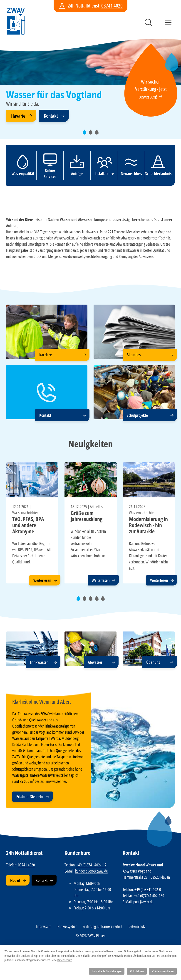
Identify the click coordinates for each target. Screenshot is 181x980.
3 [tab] (98, 134)
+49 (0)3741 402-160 (149, 896)
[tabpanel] (90, 80)
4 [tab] (98, 600)
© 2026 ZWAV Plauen (90, 936)
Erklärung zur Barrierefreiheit (103, 926)
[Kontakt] (47, 392)
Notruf (15, 880)
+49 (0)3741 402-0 (148, 889)
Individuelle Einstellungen (107, 971)
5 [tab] (104, 600)
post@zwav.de (143, 902)
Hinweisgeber (67, 926)
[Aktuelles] (134, 332)
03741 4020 (112, 6)
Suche (148, 23)
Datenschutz (137, 926)
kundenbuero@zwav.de (91, 871)
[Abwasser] (91, 649)
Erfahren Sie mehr (30, 797)
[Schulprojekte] (134, 392)
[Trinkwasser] (32, 649)
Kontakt (51, 116)
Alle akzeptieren (163, 971)
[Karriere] (47, 332)
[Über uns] (149, 649)
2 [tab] (92, 134)
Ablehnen (137, 971)
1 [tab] (86, 134)
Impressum (44, 926)
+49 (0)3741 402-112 (91, 865)
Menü (168, 23)
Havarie (18, 116)
